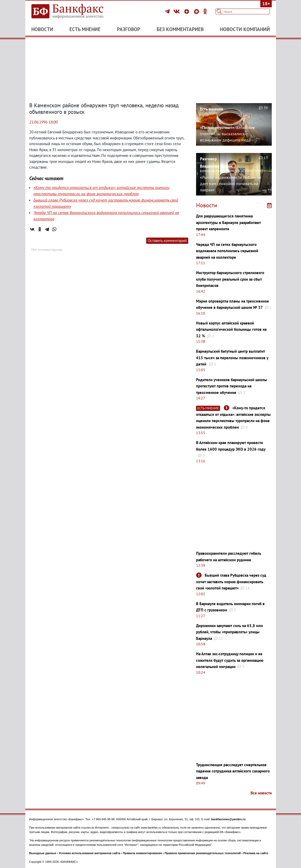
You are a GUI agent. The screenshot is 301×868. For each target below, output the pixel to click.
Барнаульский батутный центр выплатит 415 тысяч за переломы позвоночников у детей (232, 358)
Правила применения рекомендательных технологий (203, 853)
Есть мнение (85, 29)
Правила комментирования (143, 853)
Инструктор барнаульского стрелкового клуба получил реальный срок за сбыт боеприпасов (230, 279)
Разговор (129, 29)
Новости (42, 29)
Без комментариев (180, 29)
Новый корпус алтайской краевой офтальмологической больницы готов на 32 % (231, 329)
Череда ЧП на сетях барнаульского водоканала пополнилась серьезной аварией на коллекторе (227, 251)
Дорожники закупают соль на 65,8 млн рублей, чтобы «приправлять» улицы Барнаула (229, 632)
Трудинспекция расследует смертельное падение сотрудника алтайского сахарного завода (233, 771)
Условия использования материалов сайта (89, 853)
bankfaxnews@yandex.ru (228, 819)
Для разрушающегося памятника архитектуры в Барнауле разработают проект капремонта (228, 222)
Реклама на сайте (256, 853)
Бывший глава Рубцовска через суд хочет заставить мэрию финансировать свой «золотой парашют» (231, 582)
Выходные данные (43, 853)
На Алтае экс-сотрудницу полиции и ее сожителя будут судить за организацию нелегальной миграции (230, 660)
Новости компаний (245, 29)
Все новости (261, 793)
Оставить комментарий (167, 241)
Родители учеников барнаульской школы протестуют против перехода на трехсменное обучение (232, 386)
